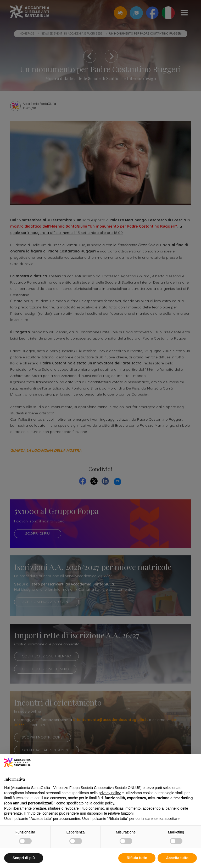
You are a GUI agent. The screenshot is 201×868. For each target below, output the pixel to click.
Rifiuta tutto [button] (137, 858)
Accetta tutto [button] (177, 858)
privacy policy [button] (110, 793)
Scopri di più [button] (24, 858)
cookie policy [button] (104, 803)
